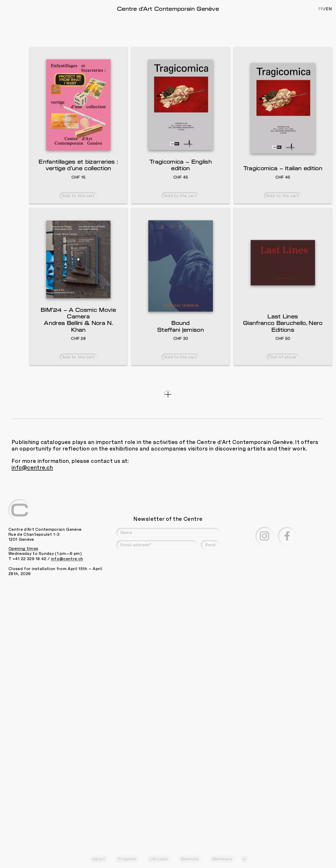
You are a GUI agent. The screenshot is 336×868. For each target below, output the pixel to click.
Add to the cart (78, 245)
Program (127, 859)
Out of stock (283, 406)
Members (222, 859)
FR (321, 9)
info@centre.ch (32, 517)
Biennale (190, 859)
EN (329, 9)
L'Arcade (159, 859)
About (99, 859)
